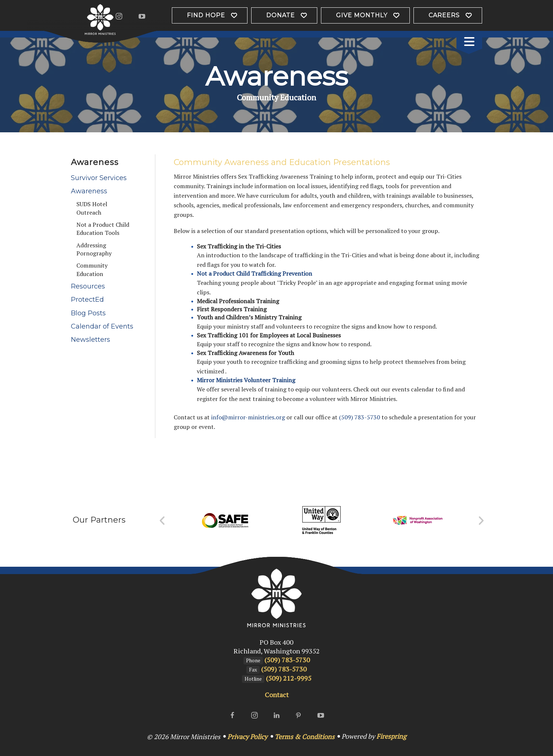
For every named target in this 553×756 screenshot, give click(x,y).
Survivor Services (99, 178)
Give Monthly (362, 15)
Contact (277, 695)
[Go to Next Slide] (481, 521)
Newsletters (91, 340)
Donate (281, 15)
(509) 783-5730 (359, 417)
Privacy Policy (247, 737)
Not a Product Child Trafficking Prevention (254, 273)
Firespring (391, 736)
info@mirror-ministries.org (248, 417)
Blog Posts (88, 313)
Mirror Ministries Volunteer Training (246, 380)
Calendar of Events (102, 326)
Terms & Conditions (305, 737)
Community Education (92, 269)
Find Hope (206, 15)
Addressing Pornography (94, 249)
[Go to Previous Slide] (162, 521)
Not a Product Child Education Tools (103, 229)
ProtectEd (87, 300)
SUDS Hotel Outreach (92, 208)
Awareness (89, 191)
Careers (444, 15)
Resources (88, 286)
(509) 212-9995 (289, 678)
